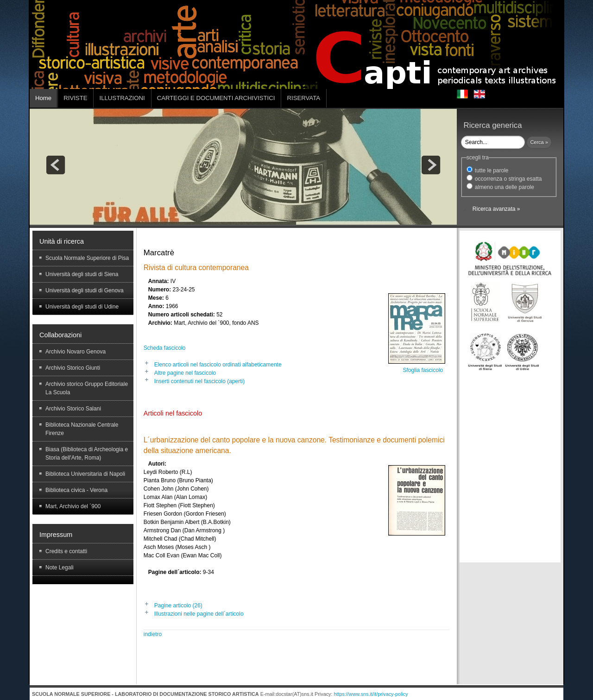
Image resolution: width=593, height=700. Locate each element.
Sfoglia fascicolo (423, 370)
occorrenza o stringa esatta (508, 179)
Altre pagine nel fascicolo (185, 373)
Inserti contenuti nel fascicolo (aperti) (199, 381)
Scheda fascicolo (165, 348)
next (431, 165)
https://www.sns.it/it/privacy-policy (371, 694)
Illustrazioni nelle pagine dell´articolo (199, 614)
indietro (153, 634)
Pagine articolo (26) (178, 605)
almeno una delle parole (505, 187)
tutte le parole (492, 170)
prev (56, 165)
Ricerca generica (493, 125)
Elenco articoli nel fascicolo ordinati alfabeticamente (218, 365)
